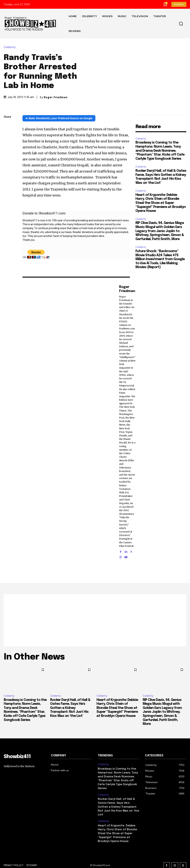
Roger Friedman (56, 97)
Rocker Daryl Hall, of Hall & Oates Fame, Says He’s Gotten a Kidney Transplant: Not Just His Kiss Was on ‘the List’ (70, 708)
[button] (181, 24)
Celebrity (11, 47)
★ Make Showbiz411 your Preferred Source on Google (59, 118)
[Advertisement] (95, 620)
